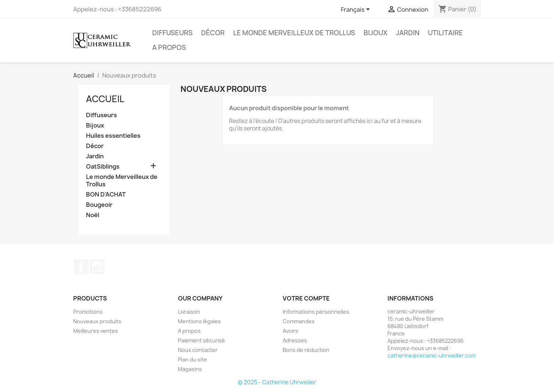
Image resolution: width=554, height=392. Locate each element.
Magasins (190, 369)
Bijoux (376, 33)
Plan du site (192, 359)
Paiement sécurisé (201, 340)
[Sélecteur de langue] (357, 10)
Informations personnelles (316, 312)
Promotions (88, 312)
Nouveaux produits (97, 321)
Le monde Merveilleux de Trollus (294, 33)
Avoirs (290, 331)
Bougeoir (99, 205)
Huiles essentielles (113, 136)
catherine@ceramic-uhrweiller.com (432, 355)
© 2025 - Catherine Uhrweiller (277, 382)
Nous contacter (198, 350)
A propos (169, 48)
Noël (93, 215)
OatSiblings (103, 167)
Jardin (408, 33)
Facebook (81, 267)
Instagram (97, 267)
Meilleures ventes (96, 331)
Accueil (105, 99)
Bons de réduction (306, 350)
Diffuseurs (172, 33)
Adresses (295, 340)
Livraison (189, 312)
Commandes (299, 321)
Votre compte (306, 298)
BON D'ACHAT (106, 195)
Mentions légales (199, 321)
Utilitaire (445, 33)
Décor (213, 33)
